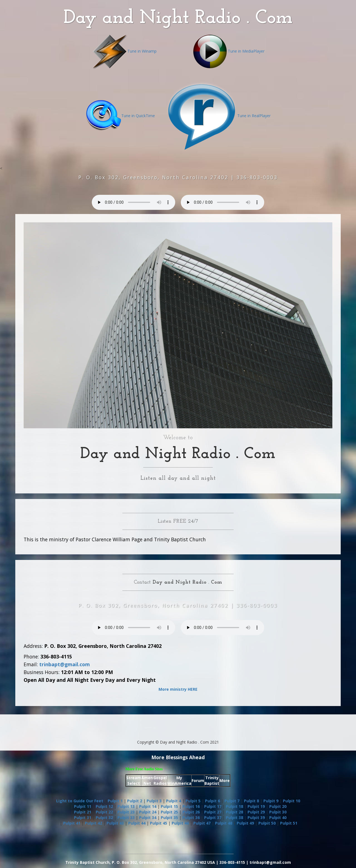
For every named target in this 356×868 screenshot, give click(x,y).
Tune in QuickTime (120, 116)
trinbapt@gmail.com (65, 664)
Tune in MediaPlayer (228, 51)
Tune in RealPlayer (218, 116)
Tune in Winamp (124, 51)
